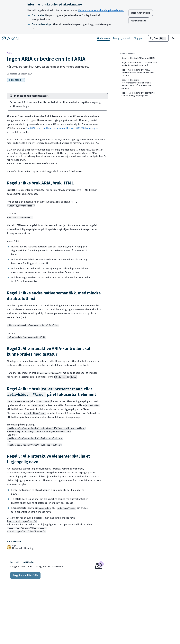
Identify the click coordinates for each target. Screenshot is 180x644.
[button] (25, 575)
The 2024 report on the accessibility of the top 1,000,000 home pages (62, 128)
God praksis (103, 38)
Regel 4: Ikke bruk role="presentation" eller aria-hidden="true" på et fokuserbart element (137, 84)
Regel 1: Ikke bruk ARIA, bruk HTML (138, 58)
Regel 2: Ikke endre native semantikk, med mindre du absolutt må (139, 64)
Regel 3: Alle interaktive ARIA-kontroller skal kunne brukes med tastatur (138, 73)
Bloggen (138, 38)
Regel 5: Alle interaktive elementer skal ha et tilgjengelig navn (138, 94)
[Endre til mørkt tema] (173, 38)
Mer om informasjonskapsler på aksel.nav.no (101, 10)
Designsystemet (122, 38)
